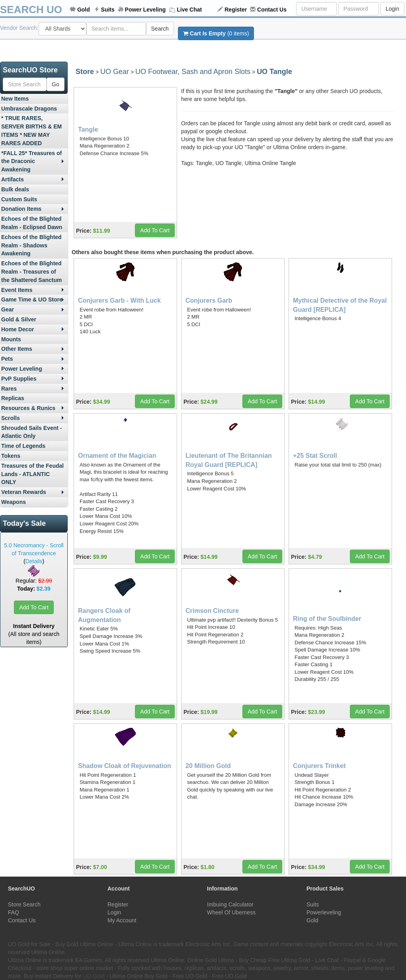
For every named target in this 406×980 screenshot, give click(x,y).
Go (56, 84)
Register (236, 10)
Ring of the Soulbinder (327, 619)
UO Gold (94, 976)
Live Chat (189, 10)
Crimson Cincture (212, 611)
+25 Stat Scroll (315, 456)
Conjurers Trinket (319, 766)
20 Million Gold (208, 766)
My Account (122, 920)
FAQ (14, 912)
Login (392, 9)
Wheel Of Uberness (231, 912)
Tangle (88, 129)
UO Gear (115, 72)
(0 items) (216, 33)
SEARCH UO (31, 10)
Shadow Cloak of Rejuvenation (125, 766)
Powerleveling (324, 912)
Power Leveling (145, 10)
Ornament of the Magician (117, 456)
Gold (84, 10)
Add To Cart (34, 607)
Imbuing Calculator (230, 904)
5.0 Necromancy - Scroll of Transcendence (34, 549)
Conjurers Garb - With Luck (119, 300)
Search (160, 29)
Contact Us (272, 10)
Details (34, 561)
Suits (108, 10)
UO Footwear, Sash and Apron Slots (193, 72)
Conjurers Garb (209, 300)
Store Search (24, 904)
